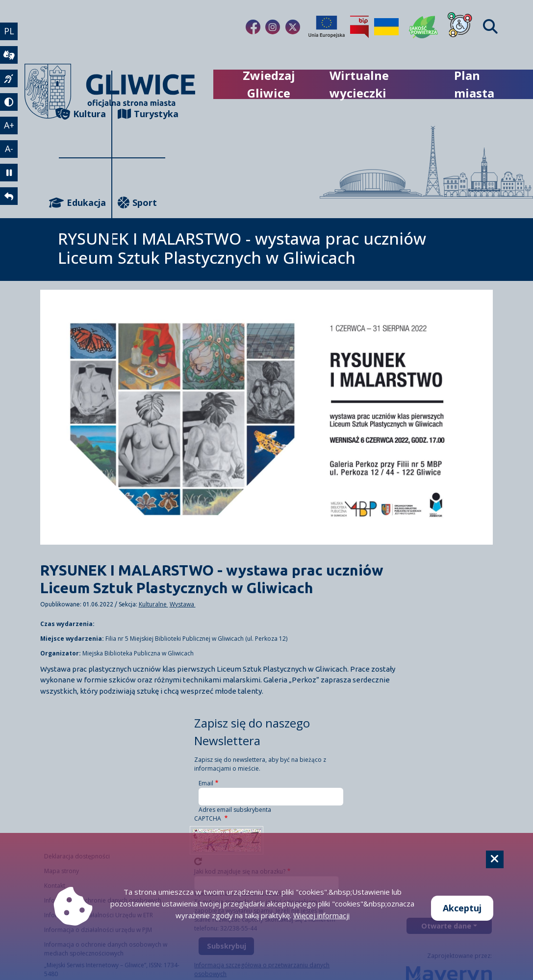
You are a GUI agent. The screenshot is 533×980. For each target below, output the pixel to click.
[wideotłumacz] (9, 55)
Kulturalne (153, 604)
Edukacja (82, 203)
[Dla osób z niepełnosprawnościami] (460, 27)
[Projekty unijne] (327, 27)
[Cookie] (495, 859)
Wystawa (183, 604)
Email (206, 783)
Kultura (82, 114)
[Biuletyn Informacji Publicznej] (359, 27)
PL (9, 31)
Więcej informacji (321, 915)
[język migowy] (9, 78)
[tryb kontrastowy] (9, 102)
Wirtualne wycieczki (359, 84)
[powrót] (9, 196)
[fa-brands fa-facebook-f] (253, 27)
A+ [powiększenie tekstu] (9, 125)
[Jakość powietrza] (424, 27)
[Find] (490, 27)
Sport (137, 203)
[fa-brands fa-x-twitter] (293, 27)
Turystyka (142, 114)
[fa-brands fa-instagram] (273, 27)
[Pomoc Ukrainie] (386, 27)
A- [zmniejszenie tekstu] (9, 149)
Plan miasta (474, 84)
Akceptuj (462, 908)
